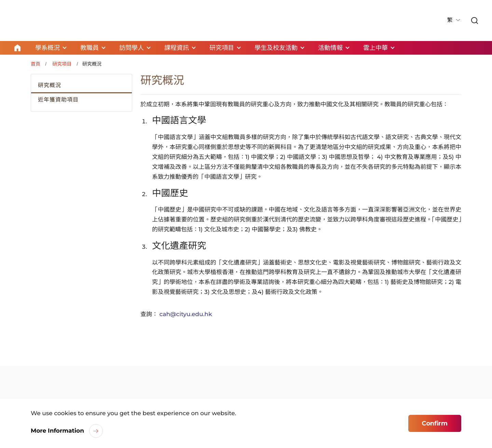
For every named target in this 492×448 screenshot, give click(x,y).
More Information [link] (57, 431)
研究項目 (62, 64)
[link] (475, 21)
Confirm (435, 423)
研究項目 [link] (222, 48)
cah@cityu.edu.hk (186, 314)
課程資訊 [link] (177, 48)
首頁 (36, 64)
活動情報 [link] (330, 48)
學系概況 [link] (47, 48)
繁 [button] (451, 20)
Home (17, 48)
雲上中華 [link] (375, 48)
